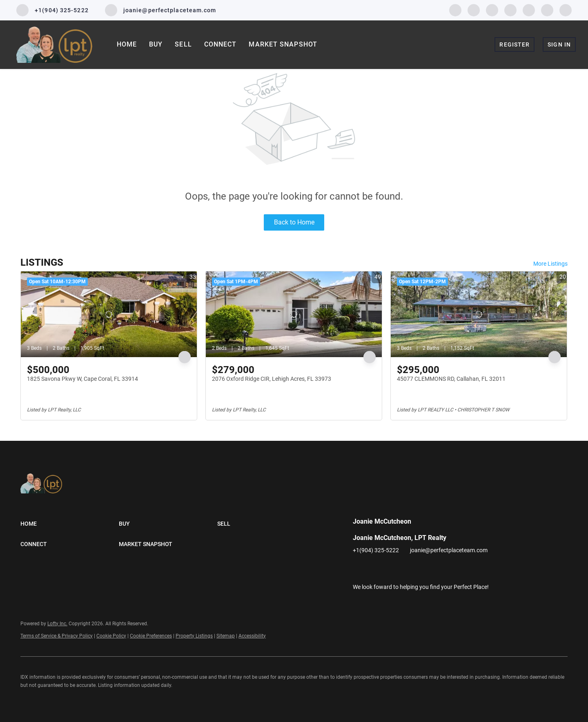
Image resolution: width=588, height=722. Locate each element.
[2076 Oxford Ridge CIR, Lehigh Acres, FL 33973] (294, 314)
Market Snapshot (283, 44)
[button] (70, 524)
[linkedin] (474, 10)
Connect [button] (220, 44)
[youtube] (529, 10)
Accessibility (252, 636)
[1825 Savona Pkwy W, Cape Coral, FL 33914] (109, 314)
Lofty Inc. (57, 624)
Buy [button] (156, 44)
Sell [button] (183, 44)
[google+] (566, 10)
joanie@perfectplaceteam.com (449, 550)
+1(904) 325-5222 (376, 550)
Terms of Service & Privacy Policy (57, 636)
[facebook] (455, 10)
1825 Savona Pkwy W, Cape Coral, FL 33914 (82, 379)
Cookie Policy (111, 636)
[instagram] (510, 10)
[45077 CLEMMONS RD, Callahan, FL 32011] (479, 314)
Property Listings (194, 636)
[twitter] (492, 10)
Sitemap (226, 636)
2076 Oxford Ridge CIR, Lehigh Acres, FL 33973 (272, 379)
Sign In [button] (559, 44)
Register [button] (514, 44)
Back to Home (294, 222)
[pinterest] (547, 10)
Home (127, 44)
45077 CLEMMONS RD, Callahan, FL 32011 (451, 379)
